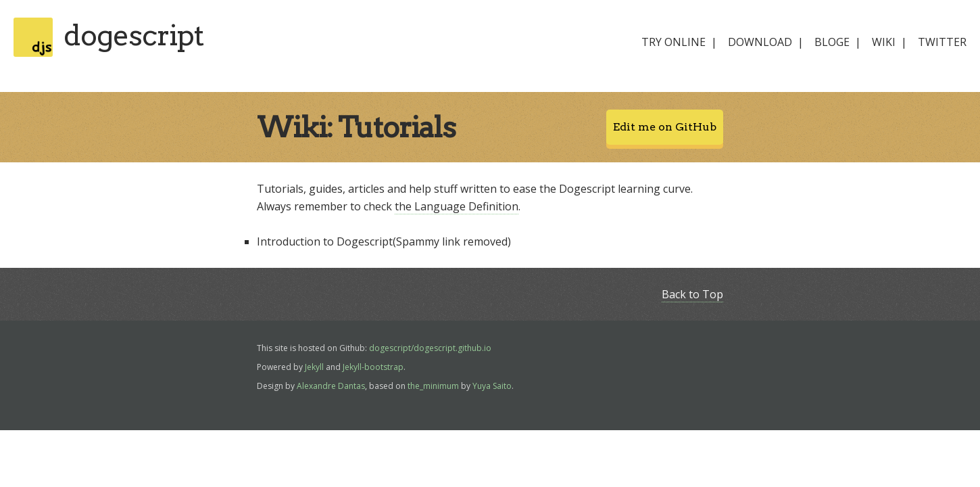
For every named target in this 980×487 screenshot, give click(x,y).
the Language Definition (457, 206)
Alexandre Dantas (331, 386)
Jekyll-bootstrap (373, 367)
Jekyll (314, 367)
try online (673, 42)
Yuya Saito (492, 386)
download (760, 42)
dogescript (133, 35)
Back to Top (692, 294)
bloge (832, 42)
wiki (884, 42)
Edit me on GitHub (665, 127)
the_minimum (433, 386)
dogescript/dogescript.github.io (430, 348)
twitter (942, 42)
